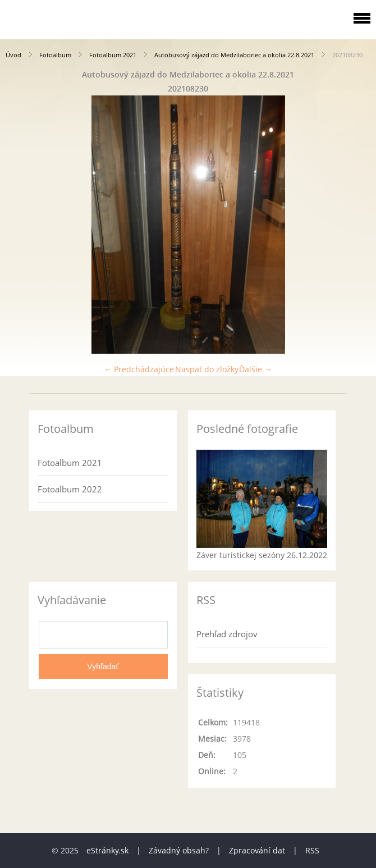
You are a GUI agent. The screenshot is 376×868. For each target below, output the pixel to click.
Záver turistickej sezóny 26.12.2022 (262, 555)
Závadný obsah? (179, 850)
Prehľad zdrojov (227, 634)
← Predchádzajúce (139, 369)
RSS (312, 850)
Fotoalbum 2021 (113, 55)
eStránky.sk (107, 850)
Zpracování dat (257, 850)
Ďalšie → (256, 369)
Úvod (13, 55)
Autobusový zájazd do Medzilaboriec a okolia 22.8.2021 (234, 55)
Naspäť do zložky (207, 369)
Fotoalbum (55, 55)
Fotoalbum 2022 (70, 489)
